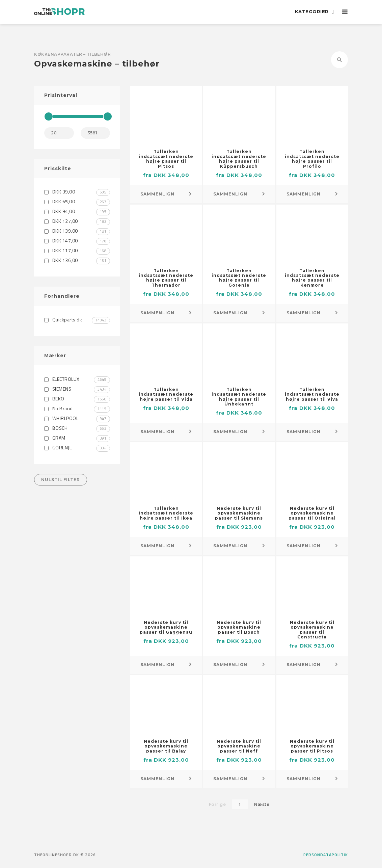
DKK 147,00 (77, 241)
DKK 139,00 (77, 231)
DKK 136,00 (77, 260)
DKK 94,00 (77, 211)
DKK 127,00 (77, 221)
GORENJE (77, 448)
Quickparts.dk (77, 320)
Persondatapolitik (326, 855)
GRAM (77, 438)
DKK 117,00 (77, 250)
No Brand (77, 408)
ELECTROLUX (77, 379)
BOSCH (77, 428)
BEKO (77, 399)
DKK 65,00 (77, 201)
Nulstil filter (61, 480)
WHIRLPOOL (77, 418)
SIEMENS (77, 389)
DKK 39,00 (77, 192)
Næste (262, 804)
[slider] (49, 116)
